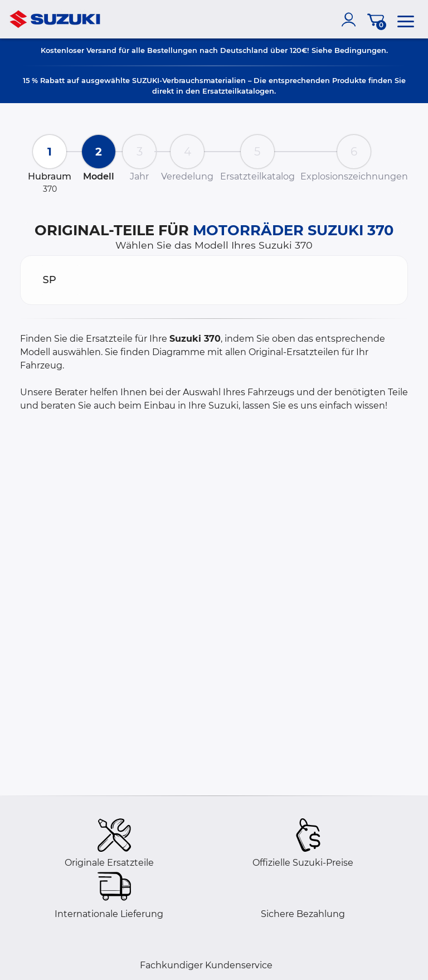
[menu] (406, 20)
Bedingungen (360, 50)
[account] (351, 20)
